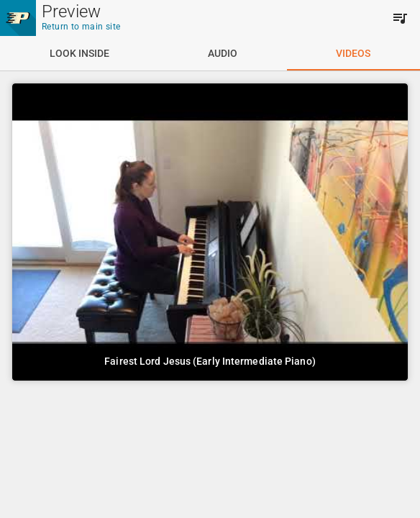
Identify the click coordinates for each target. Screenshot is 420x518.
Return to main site (81, 27)
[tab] (79, 53)
